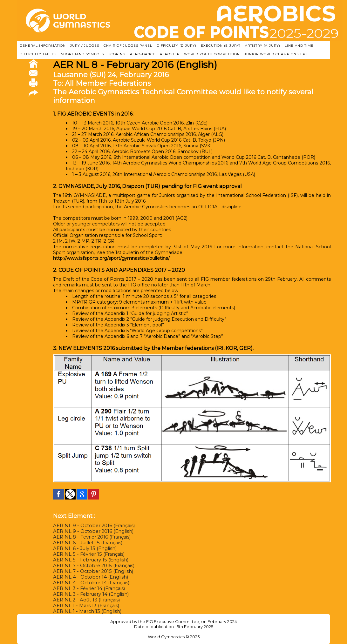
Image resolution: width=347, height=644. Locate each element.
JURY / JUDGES (85, 46)
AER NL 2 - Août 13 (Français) (85, 600)
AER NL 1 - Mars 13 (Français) (85, 606)
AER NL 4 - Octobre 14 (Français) (89, 583)
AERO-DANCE (143, 54)
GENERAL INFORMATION (43, 46)
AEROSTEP (170, 54)
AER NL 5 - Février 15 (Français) (87, 554)
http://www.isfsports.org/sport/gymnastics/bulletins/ (102, 258)
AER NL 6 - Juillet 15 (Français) (86, 543)
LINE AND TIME (299, 46)
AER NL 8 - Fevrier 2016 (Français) (91, 537)
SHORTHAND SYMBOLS (82, 54)
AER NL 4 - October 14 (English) (88, 577)
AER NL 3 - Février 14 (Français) (88, 588)
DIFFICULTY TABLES (38, 54)
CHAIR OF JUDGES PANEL (128, 46)
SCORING (117, 54)
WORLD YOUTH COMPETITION (212, 54)
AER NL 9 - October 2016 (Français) (92, 526)
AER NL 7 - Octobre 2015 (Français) (92, 566)
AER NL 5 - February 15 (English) (88, 560)
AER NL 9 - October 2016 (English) (91, 531)
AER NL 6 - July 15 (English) (83, 548)
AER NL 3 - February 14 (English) (89, 594)
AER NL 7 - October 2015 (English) (91, 571)
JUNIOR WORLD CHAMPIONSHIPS (276, 54)
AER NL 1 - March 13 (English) (86, 611)
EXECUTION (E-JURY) (221, 46)
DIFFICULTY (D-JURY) (177, 46)
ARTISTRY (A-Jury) (263, 46)
